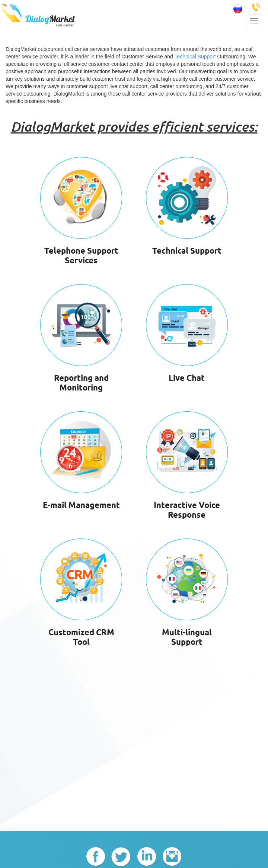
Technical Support (195, 57)
